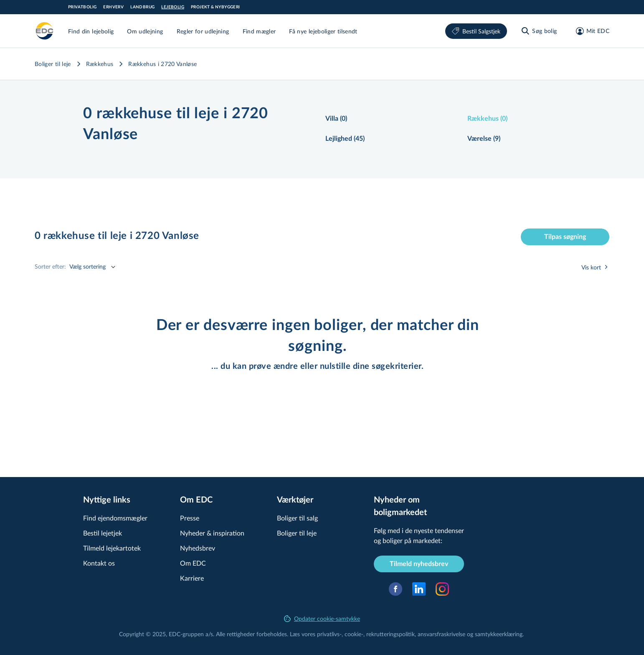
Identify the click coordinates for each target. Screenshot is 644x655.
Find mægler (259, 31)
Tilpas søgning (565, 237)
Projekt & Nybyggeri (216, 7)
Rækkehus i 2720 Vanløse (162, 64)
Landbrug (142, 7)
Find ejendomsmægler (115, 518)
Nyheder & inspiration (212, 533)
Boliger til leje (53, 64)
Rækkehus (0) (487, 119)
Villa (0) (336, 119)
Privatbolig (82, 7)
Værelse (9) (484, 139)
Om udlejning (145, 31)
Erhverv (113, 7)
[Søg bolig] (539, 31)
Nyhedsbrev (198, 548)
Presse (190, 518)
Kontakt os (99, 563)
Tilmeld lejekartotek (112, 548)
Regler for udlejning (203, 31)
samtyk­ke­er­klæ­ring (499, 634)
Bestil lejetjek (103, 533)
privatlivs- (329, 634)
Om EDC (193, 563)
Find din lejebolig (91, 31)
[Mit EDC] (590, 31)
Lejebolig (173, 7)
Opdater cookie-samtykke (322, 618)
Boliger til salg (297, 518)
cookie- (354, 634)
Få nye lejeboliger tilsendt (323, 31)
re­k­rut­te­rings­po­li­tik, (392, 634)
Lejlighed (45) (345, 139)
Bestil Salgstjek (476, 31)
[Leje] (45, 31)
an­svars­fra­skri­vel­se (441, 634)
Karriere (192, 578)
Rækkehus (100, 64)
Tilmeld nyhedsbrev (419, 564)
